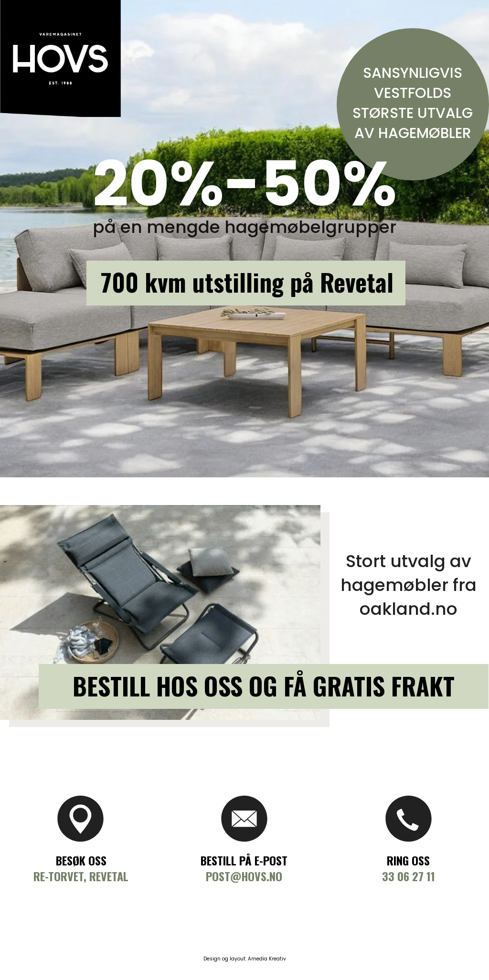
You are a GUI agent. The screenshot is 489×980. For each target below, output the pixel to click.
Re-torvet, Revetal (81, 876)
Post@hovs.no (244, 876)
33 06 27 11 (409, 876)
